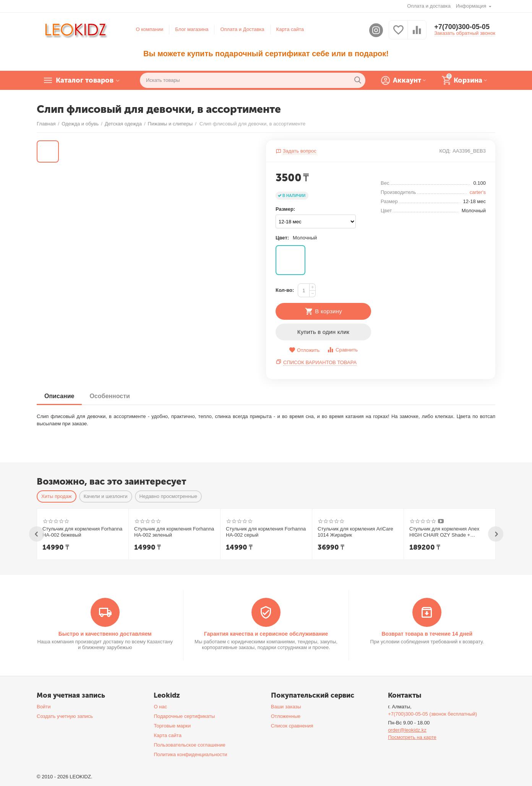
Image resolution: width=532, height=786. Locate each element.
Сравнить (342, 350)
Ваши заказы (286, 707)
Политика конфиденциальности (190, 754)
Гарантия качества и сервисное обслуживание (266, 634)
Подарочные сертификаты (184, 716)
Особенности (109, 396)
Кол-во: (285, 290)
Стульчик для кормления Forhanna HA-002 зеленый (174, 532)
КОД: (445, 151)
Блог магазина (192, 29)
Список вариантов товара (320, 362)
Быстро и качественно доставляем (105, 634)
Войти (44, 707)
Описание (59, 396)
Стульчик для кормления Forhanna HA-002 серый (266, 532)
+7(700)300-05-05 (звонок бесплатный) (432, 714)
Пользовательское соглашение (189, 745)
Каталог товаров (85, 80)
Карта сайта (290, 29)
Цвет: (282, 238)
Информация (472, 6)
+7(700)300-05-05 (462, 27)
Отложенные (286, 716)
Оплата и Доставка (242, 29)
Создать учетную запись (65, 716)
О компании (150, 29)
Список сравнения (292, 726)
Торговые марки (172, 726)
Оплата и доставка (429, 6)
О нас (160, 707)
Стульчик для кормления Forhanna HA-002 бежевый (82, 532)
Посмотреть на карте (412, 737)
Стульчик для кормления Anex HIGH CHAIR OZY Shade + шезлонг (444, 532)
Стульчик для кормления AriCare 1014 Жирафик (355, 532)
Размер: (285, 209)
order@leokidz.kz (407, 730)
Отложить (304, 350)
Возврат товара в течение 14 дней (427, 634)
